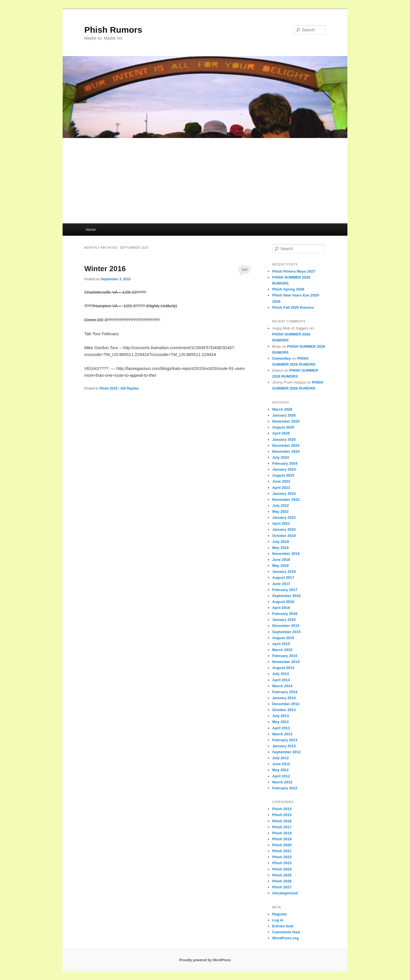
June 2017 (281, 584)
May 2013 (280, 722)
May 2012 (280, 770)
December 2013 (286, 704)
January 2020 (284, 529)
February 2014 (285, 692)
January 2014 (284, 698)
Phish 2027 (282, 887)
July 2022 (281, 506)
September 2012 (286, 752)
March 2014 (282, 686)
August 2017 (283, 577)
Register (280, 914)
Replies (130, 388)
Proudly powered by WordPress (205, 960)
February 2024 (285, 463)
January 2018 (284, 572)
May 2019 (280, 548)
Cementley (282, 358)
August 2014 (283, 668)
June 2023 (281, 481)
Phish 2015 (282, 815)
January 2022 (284, 517)
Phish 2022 (282, 857)
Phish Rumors (113, 30)
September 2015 (286, 632)
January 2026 (284, 415)
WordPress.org (285, 938)
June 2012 (281, 764)
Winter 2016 (105, 269)
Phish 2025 (282, 875)
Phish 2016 (108, 388)
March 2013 (282, 734)
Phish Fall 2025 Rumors (293, 307)
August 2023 (283, 475)
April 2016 (281, 608)
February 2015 (285, 656)
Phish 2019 (282, 839)
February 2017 (285, 590)
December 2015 (286, 626)
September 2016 (286, 596)
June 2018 (281, 560)
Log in (278, 920)
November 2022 (286, 500)
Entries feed (283, 926)
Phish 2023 (282, 863)
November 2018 (286, 554)
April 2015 (281, 644)
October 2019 (284, 536)
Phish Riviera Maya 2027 (294, 271)
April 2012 (281, 776)
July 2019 (281, 542)
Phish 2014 (282, 809)
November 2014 (286, 662)
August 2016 (283, 602)
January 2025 (284, 439)
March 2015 (282, 650)
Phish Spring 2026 (288, 289)
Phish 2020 (282, 845)
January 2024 (284, 469)
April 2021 (281, 523)
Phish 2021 (282, 851)
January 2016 (284, 620)
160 (245, 270)
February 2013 (285, 740)
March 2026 (282, 409)
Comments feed (286, 932)
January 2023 (284, 494)
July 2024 (281, 457)
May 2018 (280, 566)
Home (91, 229)
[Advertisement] (205, 181)
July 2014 (281, 674)
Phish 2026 (282, 881)
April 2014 (281, 680)
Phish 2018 (282, 833)
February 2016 (285, 614)
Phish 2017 (282, 827)
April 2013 (281, 728)
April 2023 (281, 488)
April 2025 (281, 433)
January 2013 (284, 746)
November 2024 (286, 451)
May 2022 (280, 511)
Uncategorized (285, 893)
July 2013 (281, 716)
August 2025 (283, 427)
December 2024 (286, 445)
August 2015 (283, 638)
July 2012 (281, 758)
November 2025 (286, 421)
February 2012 (285, 788)
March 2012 (282, 782)
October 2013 (284, 710)
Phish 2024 (282, 869)
